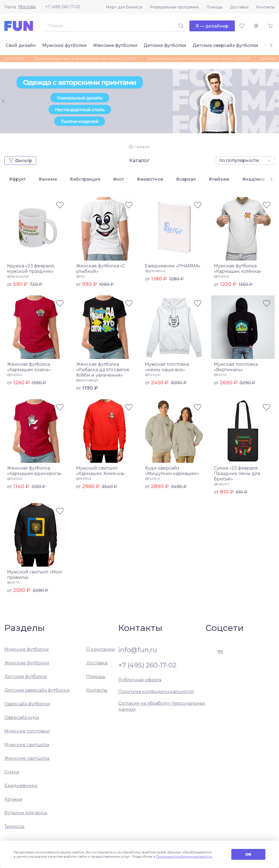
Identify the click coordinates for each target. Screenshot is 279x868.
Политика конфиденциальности (156, 692)
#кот (119, 179)
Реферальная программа (174, 7)
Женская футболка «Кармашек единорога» (34, 471)
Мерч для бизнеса (124, 7)
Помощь (214, 7)
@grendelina (155, 271)
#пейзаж (219, 179)
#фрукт (17, 179)
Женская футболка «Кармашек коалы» (29, 367)
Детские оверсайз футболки (225, 45)
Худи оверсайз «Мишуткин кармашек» (172, 471)
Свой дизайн (21, 45)
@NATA (220, 375)
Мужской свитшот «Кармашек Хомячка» (101, 471)
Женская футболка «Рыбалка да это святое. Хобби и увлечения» (103, 370)
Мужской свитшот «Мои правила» (34, 575)
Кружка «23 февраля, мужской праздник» (31, 269)
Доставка (239, 7)
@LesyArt (222, 484)
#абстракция (85, 179)
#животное (150, 179)
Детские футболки (165, 45)
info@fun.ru (138, 650)
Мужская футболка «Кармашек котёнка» (238, 269)
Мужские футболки (65, 45)
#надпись (254, 179)
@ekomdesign (87, 380)
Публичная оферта (140, 680)
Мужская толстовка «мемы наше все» (167, 367)
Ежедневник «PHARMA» (173, 266)
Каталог (144, 147)
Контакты (265, 7)
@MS (80, 276)
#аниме (48, 179)
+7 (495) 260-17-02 (63, 7)
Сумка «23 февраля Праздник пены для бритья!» (237, 474)
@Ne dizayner (18, 276)
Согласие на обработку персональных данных (162, 706)
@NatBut (222, 276)
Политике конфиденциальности (184, 856)
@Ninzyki (153, 375)
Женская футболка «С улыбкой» (101, 269)
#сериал (186, 179)
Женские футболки (115, 45)
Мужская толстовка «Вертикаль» (236, 367)
